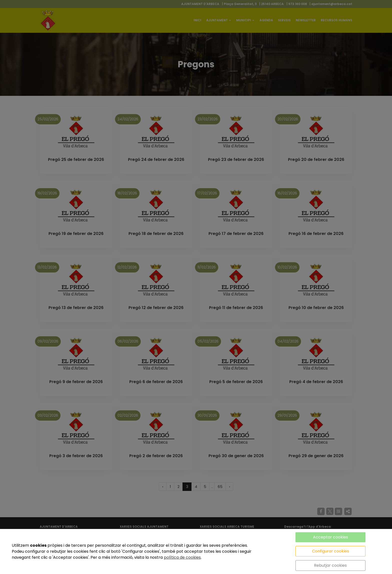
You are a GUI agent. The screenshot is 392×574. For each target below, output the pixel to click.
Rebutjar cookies (330, 565)
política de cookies (182, 557)
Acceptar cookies (330, 537)
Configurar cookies (330, 551)
